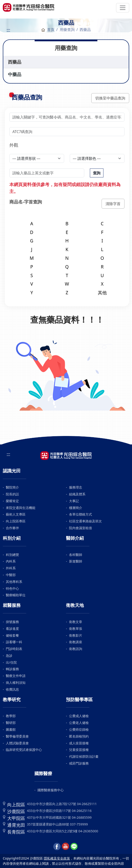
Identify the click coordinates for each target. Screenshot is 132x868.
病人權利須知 (16, 683)
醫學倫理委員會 (17, 736)
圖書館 (11, 729)
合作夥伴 (12, 528)
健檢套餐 (12, 635)
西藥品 (15, 62)
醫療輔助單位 (16, 595)
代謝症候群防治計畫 (84, 756)
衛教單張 (76, 629)
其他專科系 (14, 582)
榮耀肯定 (12, 501)
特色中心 (12, 588)
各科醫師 (76, 555)
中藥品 (15, 74)
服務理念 (76, 487)
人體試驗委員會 (17, 743)
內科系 (11, 561)
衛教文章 (76, 622)
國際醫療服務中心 (51, 790)
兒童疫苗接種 (79, 750)
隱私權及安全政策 (57, 858)
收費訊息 (12, 689)
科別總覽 (12, 555)
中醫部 (11, 575)
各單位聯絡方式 (81, 514)
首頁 (48, 30)
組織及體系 (77, 494)
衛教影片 (76, 635)
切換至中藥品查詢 (110, 98)
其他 (102, 293)
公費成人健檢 (79, 716)
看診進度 (12, 629)
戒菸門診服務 (79, 763)
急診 (9, 656)
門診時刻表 (14, 649)
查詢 (97, 173)
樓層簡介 (76, 508)
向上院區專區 (16, 521)
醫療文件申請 (16, 676)
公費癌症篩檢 (79, 729)
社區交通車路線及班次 (85, 521)
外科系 (11, 568)
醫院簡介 (12, 487)
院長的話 (12, 494)
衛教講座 (76, 642)
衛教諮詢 (76, 649)
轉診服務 (12, 669)
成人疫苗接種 (79, 743)
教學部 (11, 716)
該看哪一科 (14, 642)
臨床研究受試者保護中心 (24, 750)
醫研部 (11, 723)
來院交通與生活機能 (21, 508)
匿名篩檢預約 (79, 736)
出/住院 (11, 662)
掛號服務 (12, 622)
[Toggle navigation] (123, 8)
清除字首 (113, 204)
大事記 (74, 501)
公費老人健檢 (79, 723)
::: (8, 30)
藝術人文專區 (16, 514)
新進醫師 (76, 561)
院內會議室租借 (81, 528)
